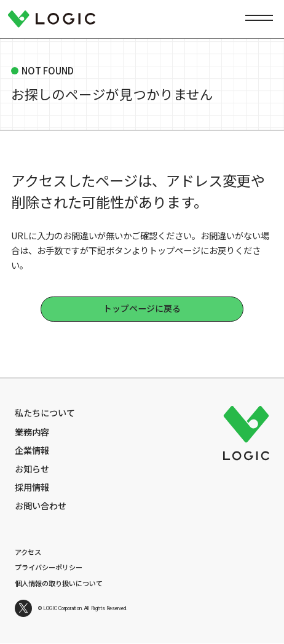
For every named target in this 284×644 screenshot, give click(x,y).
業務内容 (32, 431)
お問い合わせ (41, 505)
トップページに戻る (142, 308)
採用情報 (32, 487)
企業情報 (32, 450)
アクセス (28, 552)
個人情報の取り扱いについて (59, 583)
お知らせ (32, 468)
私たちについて (45, 412)
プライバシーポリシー (49, 567)
